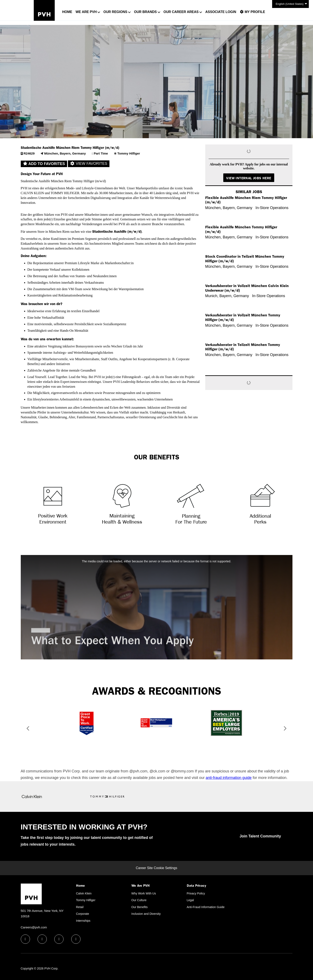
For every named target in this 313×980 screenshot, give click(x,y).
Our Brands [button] (145, 12)
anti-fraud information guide (229, 778)
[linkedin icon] (42, 939)
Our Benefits (140, 907)
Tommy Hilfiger (86, 900)
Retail (80, 907)
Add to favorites (44, 164)
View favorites (89, 164)
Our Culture (139, 900)
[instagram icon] (76, 939)
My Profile (252, 12)
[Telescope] (191, 503)
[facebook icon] (25, 939)
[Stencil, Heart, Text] (122, 503)
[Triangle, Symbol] (53, 503)
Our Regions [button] (115, 12)
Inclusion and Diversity (146, 914)
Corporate (83, 914)
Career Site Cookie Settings (156, 868)
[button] (27, 729)
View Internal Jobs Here (249, 178)
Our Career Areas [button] (181, 12)
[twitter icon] (59, 939)
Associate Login (221, 12)
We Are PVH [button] (86, 12)
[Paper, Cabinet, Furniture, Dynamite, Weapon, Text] (260, 503)
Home (67, 12)
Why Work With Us (144, 893)
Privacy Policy (196, 893)
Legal (190, 900)
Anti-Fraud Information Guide (206, 907)
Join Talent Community (260, 836)
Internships (83, 921)
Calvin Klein (84, 893)
